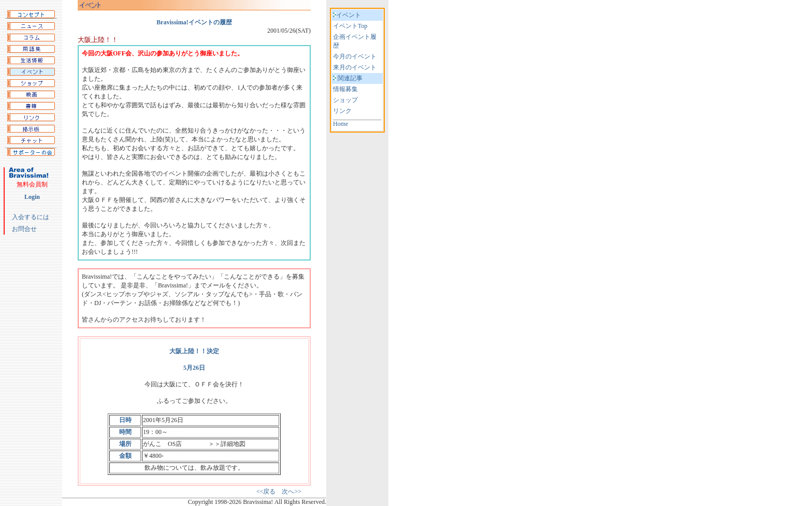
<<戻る (266, 491)
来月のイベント (355, 67)
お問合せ (24, 229)
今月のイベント (355, 56)
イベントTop (350, 26)
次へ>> (292, 491)
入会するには (31, 217)
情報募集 (345, 89)
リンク (342, 111)
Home (340, 124)
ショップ (345, 100)
